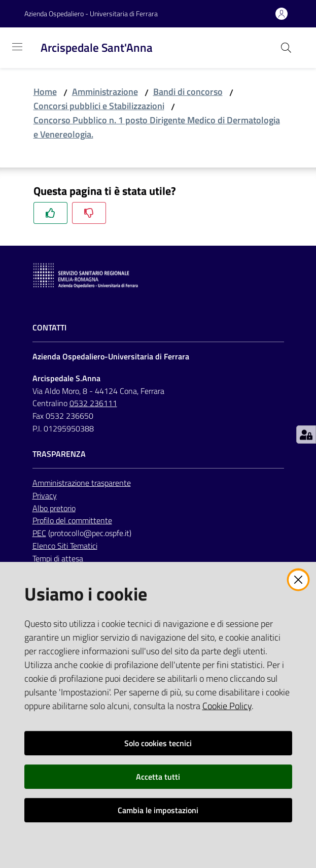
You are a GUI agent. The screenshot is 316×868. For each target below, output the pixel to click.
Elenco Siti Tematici (65, 546)
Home (45, 92)
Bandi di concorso (188, 92)
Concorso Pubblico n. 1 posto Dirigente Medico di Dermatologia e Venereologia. (157, 127)
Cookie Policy (227, 706)
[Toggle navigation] (17, 47)
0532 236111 (93, 403)
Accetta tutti (158, 777)
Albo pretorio (54, 508)
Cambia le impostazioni (158, 810)
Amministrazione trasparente (82, 483)
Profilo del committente (72, 520)
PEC (39, 533)
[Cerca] (286, 48)
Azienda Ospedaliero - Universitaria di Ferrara (91, 13)
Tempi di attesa (58, 558)
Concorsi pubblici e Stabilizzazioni (99, 106)
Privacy (45, 495)
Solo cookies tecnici (158, 743)
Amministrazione (105, 92)
